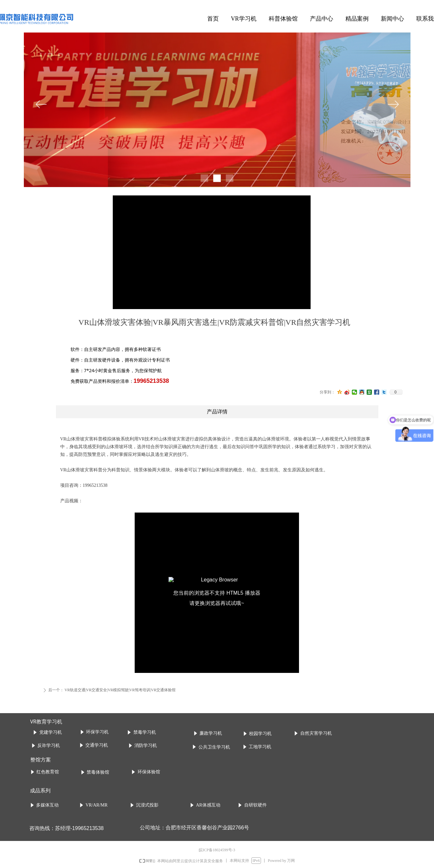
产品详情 (217, 412)
